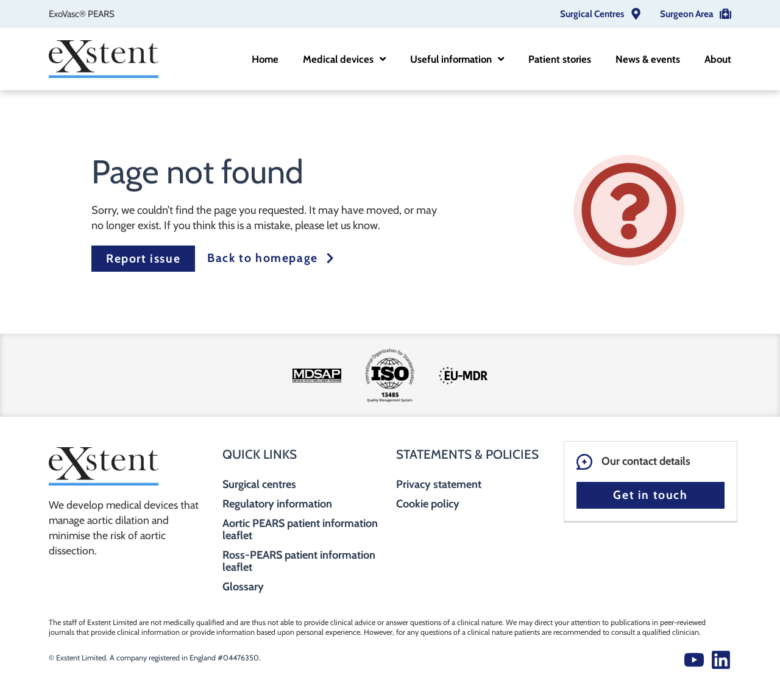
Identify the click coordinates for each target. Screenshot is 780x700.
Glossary (243, 587)
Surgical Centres (592, 14)
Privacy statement (439, 484)
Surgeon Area (687, 14)
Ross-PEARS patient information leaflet (299, 561)
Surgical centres (259, 484)
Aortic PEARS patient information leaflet (300, 529)
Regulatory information (277, 504)
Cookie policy (428, 504)
